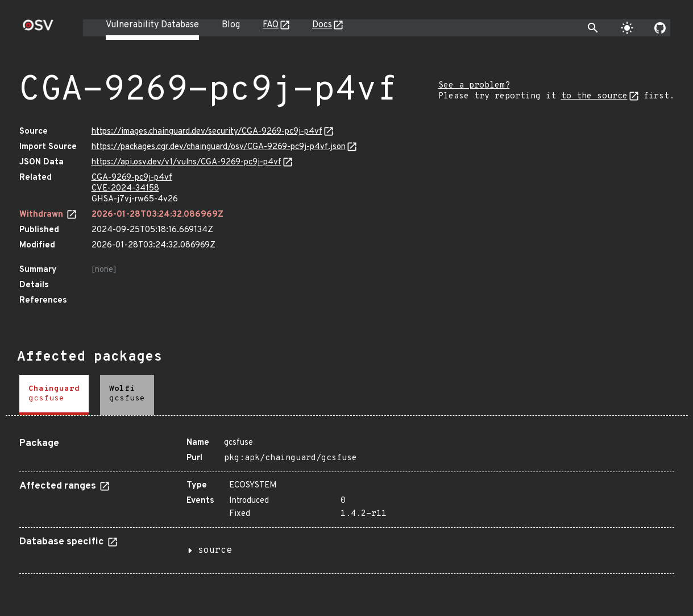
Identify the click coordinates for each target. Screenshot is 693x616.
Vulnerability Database (152, 25)
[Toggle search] (593, 28)
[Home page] (38, 29)
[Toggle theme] (627, 28)
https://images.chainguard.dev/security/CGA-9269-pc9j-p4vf (207, 132)
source (215, 551)
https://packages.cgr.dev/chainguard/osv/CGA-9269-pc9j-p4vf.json (219, 147)
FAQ (271, 25)
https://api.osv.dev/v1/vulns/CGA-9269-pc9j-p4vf (186, 162)
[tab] (54, 395)
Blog (231, 25)
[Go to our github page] (660, 28)
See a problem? (474, 86)
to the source (594, 96)
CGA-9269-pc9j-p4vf (132, 178)
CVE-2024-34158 (125, 189)
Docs (322, 25)
